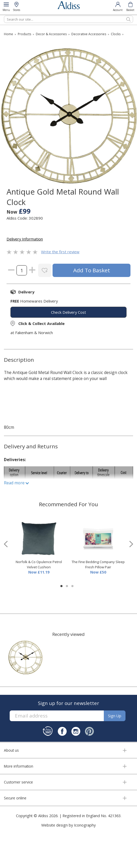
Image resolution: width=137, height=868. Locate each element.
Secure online (15, 798)
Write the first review (60, 252)
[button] (61, 586)
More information (19, 766)
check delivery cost (68, 312)
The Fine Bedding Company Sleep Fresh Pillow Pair (98, 564)
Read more (16, 483)
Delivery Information (25, 239)
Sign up (115, 716)
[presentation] (6, 544)
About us (11, 750)
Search (4, 16)
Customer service (18, 782)
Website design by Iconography (68, 825)
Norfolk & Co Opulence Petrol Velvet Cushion (39, 564)
